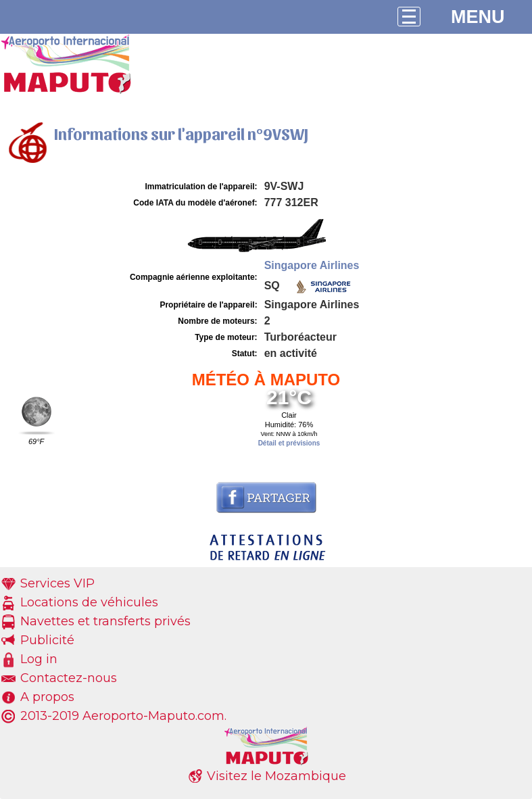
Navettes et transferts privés (105, 621)
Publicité (47, 640)
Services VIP (57, 583)
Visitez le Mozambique (276, 776)
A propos (47, 697)
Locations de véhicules (89, 602)
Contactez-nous (69, 678)
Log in (39, 659)
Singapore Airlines (312, 265)
